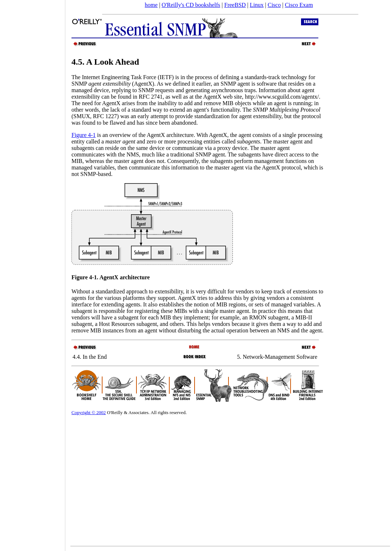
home (151, 5)
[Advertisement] (32, 273)
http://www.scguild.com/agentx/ (282, 97)
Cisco (274, 5)
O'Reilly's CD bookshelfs (191, 5)
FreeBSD (235, 5)
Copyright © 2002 (89, 412)
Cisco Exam (299, 5)
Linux (257, 5)
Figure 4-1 (84, 135)
